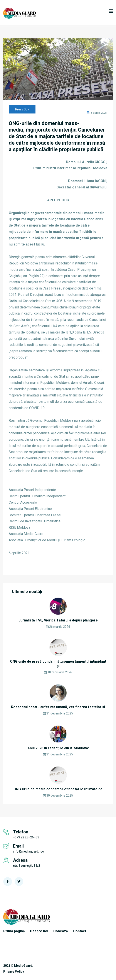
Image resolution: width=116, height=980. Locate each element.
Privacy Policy (14, 972)
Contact (80, 931)
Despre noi (39, 931)
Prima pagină (14, 931)
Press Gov (22, 109)
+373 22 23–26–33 (26, 837)
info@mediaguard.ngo (29, 851)
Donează (61, 931)
